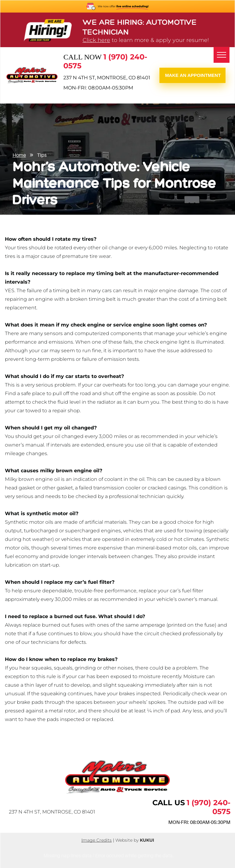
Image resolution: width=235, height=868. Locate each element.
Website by (127, 840)
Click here (96, 40)
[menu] (222, 55)
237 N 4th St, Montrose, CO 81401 (107, 78)
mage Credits (97, 840)
